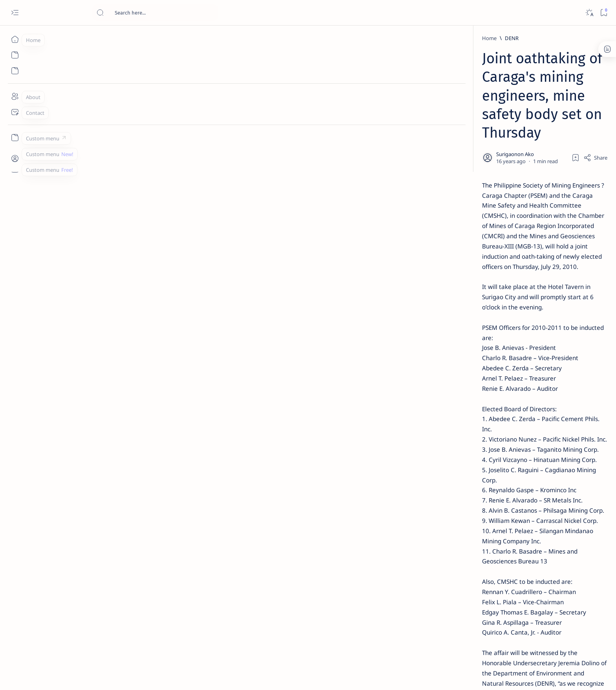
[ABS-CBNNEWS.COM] (456, 411)
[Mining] (173, 582)
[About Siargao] (512, 392)
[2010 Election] (512, 372)
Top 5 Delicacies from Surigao (484, 134)
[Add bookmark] (381, 100)
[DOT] (470, 257)
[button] (200, 582)
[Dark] (589, 13)
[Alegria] (470, 213)
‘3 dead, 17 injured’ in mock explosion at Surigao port (480, 323)
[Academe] (512, 411)
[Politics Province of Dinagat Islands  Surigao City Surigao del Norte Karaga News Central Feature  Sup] (456, 372)
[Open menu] (15, 13)
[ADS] (456, 431)
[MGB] (145, 582)
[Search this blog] (155, 13)
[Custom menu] (15, 138)
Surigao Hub (110, 675)
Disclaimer (460, 475)
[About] (15, 96)
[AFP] (512, 431)
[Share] (401, 100)
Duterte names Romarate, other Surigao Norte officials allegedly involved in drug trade (488, 233)
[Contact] (15, 112)
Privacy (488, 475)
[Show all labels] (446, 449)
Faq (508, 475)
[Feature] (473, 123)
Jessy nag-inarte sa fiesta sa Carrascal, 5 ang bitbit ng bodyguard (482, 190)
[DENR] (137, 38)
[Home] (15, 39)
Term (435, 475)
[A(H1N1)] (456, 392)
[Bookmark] (604, 13)
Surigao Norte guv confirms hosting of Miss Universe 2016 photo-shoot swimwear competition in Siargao (485, 280)
